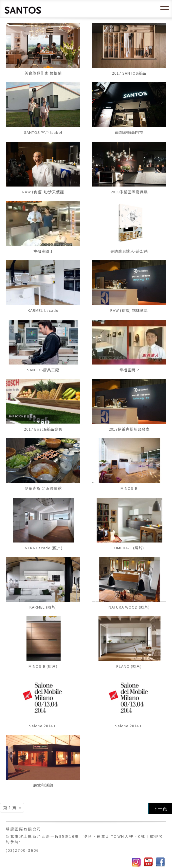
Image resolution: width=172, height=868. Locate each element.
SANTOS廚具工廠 (43, 370)
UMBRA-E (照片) (129, 548)
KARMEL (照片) (43, 607)
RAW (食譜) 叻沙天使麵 (43, 192)
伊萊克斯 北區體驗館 (43, 488)
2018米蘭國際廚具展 (129, 192)
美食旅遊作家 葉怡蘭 (43, 73)
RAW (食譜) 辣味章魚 (129, 310)
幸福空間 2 (129, 370)
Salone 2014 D (43, 726)
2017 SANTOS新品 (129, 73)
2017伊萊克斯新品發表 (129, 429)
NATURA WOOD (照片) (129, 607)
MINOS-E (129, 488)
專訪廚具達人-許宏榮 (129, 251)
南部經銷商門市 (129, 132)
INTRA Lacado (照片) (43, 548)
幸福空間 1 (43, 251)
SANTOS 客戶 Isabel (43, 132)
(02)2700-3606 (22, 850)
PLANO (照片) (129, 666)
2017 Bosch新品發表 (43, 429)
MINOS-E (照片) (43, 666)
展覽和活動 (43, 785)
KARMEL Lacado (43, 310)
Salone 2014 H (129, 726)
